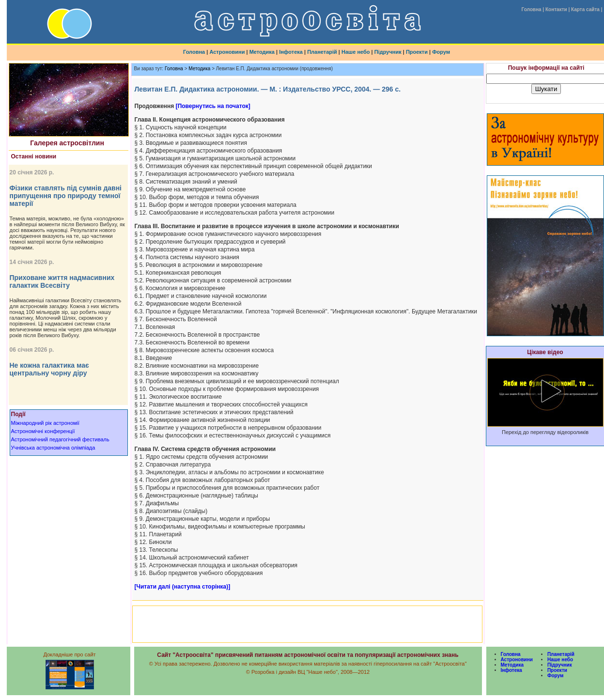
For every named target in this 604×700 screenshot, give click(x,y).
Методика (262, 52)
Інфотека (291, 52)
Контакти (556, 9)
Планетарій (322, 52)
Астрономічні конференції (43, 431)
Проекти (417, 52)
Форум (441, 52)
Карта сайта (585, 9)
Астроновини (227, 52)
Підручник (388, 52)
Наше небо (356, 52)
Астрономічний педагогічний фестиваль (60, 439)
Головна (531, 9)
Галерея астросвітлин (67, 143)
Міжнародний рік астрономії (46, 423)
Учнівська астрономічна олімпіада (53, 448)
